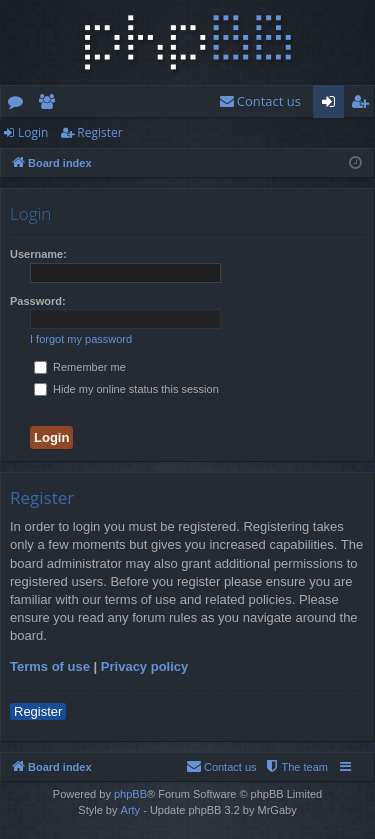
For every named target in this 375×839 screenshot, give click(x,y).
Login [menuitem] (332, 105)
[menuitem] (260, 101)
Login (33, 132)
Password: (38, 301)
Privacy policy (144, 666)
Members (50, 105)
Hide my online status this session (126, 389)
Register (99, 132)
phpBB (130, 794)
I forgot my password (81, 339)
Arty (131, 810)
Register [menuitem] (364, 105)
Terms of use (50, 666)
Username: (38, 254)
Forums (19, 105)
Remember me (80, 367)
